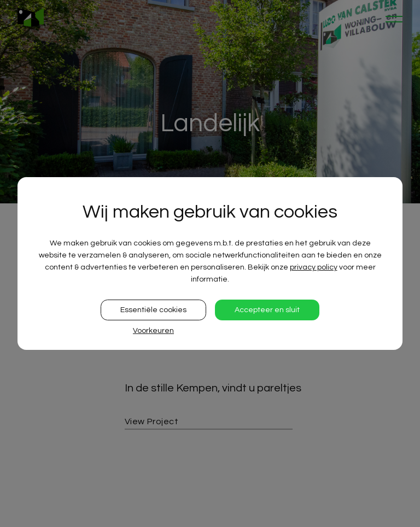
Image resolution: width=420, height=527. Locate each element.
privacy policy (314, 267)
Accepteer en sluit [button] (267, 310)
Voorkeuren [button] (153, 331)
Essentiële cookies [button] (153, 310)
